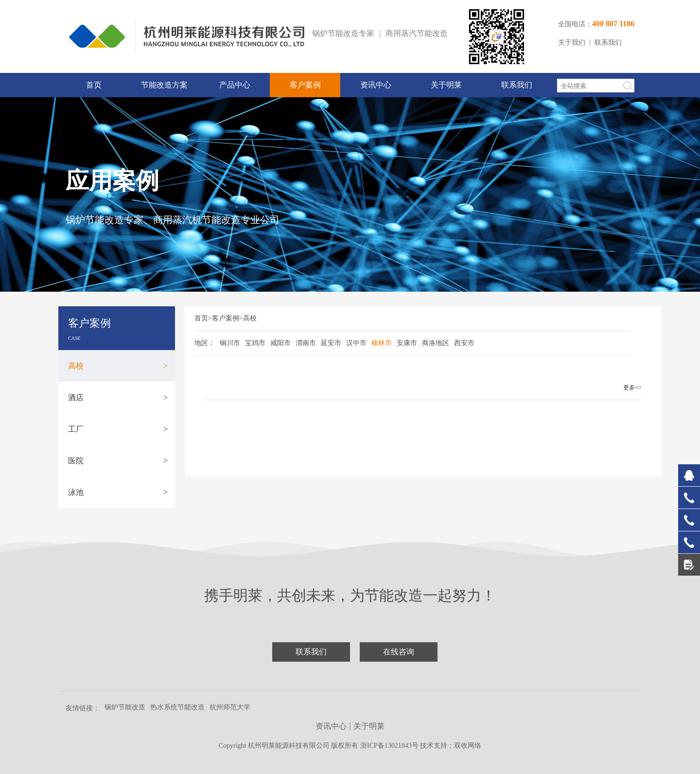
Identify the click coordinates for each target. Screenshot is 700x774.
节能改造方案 (164, 85)
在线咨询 (399, 652)
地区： (205, 343)
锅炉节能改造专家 (343, 33)
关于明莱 (446, 85)
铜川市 (230, 343)
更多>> (632, 387)
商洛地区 (436, 343)
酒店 (118, 397)
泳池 (118, 492)
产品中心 (235, 85)
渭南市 (306, 343)
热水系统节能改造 (177, 707)
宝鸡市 (255, 343)
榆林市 (382, 343)
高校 (118, 366)
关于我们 (572, 43)
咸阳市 (280, 343)
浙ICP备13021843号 (390, 746)
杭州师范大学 (230, 707)
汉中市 (356, 343)
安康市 (407, 343)
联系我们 (608, 43)
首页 (94, 85)
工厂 (118, 429)
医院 (118, 461)
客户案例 (305, 85)
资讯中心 (376, 85)
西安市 (464, 343)
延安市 (331, 343)
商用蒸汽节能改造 (417, 33)
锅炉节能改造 (125, 707)
